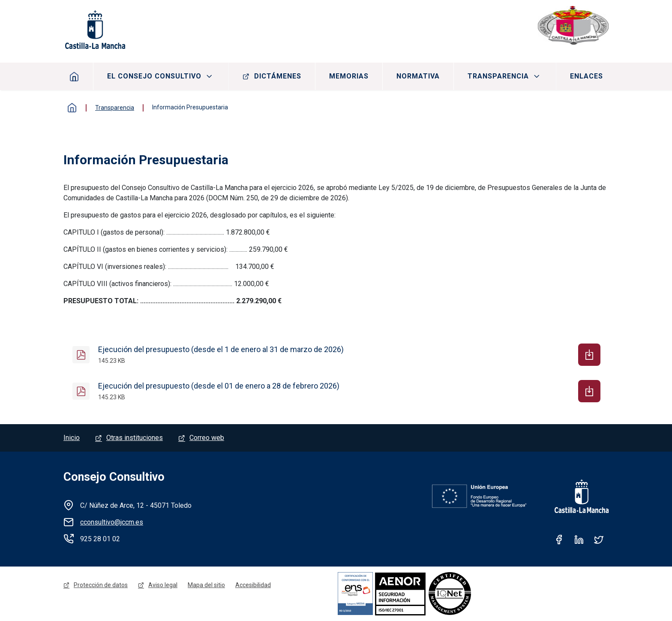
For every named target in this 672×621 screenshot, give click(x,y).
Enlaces (586, 76)
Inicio (74, 76)
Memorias (349, 76)
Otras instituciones (135, 438)
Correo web (207, 438)
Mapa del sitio (206, 585)
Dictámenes (278, 76)
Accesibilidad (253, 585)
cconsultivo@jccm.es (112, 522)
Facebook (559, 540)
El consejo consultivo (154, 76)
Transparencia (498, 76)
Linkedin (579, 540)
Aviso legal (163, 585)
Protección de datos (101, 585)
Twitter (599, 540)
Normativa (418, 76)
